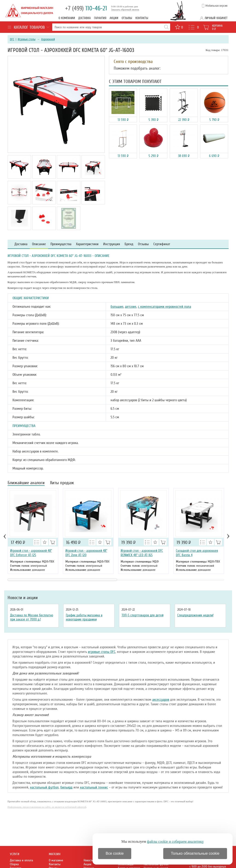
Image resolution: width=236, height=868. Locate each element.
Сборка (14, 864)
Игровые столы (27, 39)
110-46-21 (86, 8)
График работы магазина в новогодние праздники (84, 617)
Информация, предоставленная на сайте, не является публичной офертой (47, 807)
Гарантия (100, 18)
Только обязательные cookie (195, 853)
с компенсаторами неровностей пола (165, 307)
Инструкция (112, 244)
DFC (12, 39)
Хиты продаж (62, 483)
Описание (39, 244)
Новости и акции (23, 598)
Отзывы (127, 18)
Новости (88, 860)
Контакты (142, 18)
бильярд (66, 787)
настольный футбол (44, 787)
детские (131, 307)
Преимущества (61, 244)
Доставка (84, 18)
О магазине (56, 860)
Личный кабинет (216, 18)
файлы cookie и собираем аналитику (175, 841)
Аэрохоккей (48, 39)
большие (117, 307)
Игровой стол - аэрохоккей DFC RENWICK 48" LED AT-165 (142, 553)
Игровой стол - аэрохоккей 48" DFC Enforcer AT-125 (31, 553)
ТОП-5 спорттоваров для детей (143, 615)
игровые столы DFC (102, 652)
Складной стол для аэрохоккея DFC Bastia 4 (197, 553)
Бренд (129, 244)
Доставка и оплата (21, 860)
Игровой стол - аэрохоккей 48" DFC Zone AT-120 (86, 553)
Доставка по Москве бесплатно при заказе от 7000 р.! (32, 617)
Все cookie (115, 853)
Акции (114, 18)
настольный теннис (94, 787)
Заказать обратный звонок (125, 9)
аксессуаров (161, 700)
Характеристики (87, 244)
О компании (67, 18)
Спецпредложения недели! (195, 615)
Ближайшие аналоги (26, 483)
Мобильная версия (216, 6)
